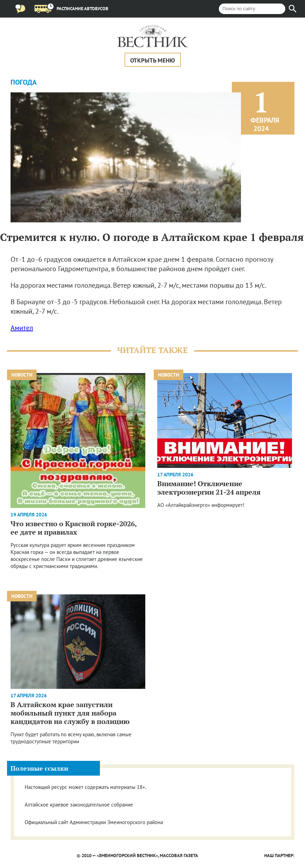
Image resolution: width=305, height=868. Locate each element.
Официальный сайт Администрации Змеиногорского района (94, 822)
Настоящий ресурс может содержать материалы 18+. (85, 787)
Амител (22, 328)
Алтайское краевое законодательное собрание (79, 805)
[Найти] (293, 9)
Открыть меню (152, 60)
